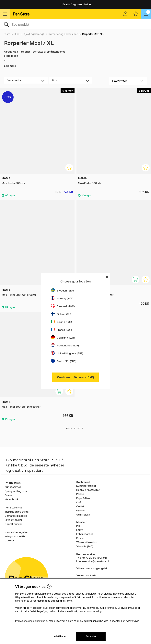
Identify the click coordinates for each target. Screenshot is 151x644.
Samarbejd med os (16, 516)
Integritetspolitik (15, 536)
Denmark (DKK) (63, 306)
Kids (17, 34)
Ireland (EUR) (61, 322)
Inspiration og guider (17, 512)
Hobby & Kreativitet (88, 490)
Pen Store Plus (14, 507)
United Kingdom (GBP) (67, 353)
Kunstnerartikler (86, 486)
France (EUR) (61, 330)
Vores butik (12, 499)
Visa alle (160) (85, 546)
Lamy (79, 530)
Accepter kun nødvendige (124, 621)
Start (7, 34)
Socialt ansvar (13, 524)
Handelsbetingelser (17, 532)
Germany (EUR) (63, 338)
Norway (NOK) (62, 298)
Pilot (79, 526)
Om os (8, 495)
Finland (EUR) (62, 314)
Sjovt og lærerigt (34, 34)
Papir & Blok (83, 498)
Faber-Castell (85, 534)
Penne (80, 494)
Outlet (80, 506)
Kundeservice (13, 487)
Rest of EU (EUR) (64, 361)
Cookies (10, 540)
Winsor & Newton (87, 542)
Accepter (91, 636)
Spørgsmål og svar (16, 491)
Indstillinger (60, 636)
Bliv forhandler (13, 520)
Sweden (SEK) (62, 291)
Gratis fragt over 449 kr (75, 4)
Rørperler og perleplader (63, 34)
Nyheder (81, 510)
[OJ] (75, 24)
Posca (80, 538)
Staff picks (83, 515)
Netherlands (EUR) (65, 345)
